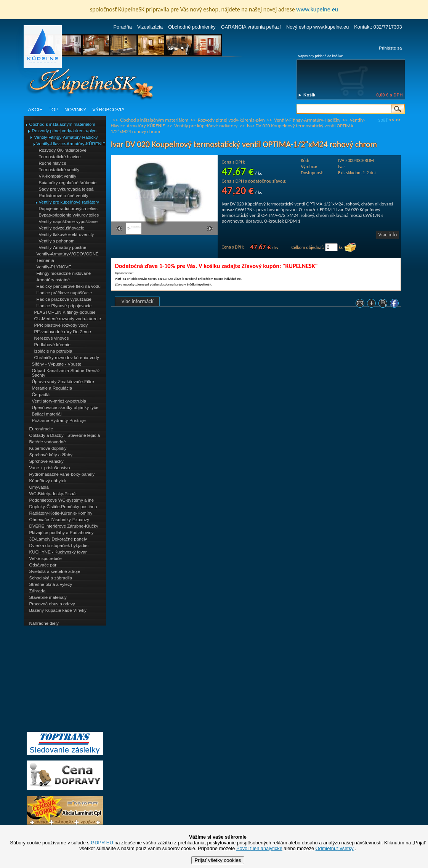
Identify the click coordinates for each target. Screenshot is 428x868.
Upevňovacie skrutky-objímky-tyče (65, 408)
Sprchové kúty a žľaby (51, 455)
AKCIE (35, 110)
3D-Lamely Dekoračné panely (58, 539)
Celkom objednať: (308, 247)
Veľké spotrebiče (46, 558)
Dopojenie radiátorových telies (68, 209)
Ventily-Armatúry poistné (63, 247)
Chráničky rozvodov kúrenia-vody (67, 358)
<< (391, 120)
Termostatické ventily (59, 170)
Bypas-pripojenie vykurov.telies (69, 215)
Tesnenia (45, 260)
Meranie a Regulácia (52, 388)
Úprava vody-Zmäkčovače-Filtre (63, 382)
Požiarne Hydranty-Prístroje (59, 420)
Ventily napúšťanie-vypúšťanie (68, 221)
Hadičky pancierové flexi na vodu (69, 286)
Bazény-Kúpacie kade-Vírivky (58, 610)
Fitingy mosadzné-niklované (64, 273)
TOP (53, 110)
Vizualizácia (150, 27)
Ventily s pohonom (57, 241)
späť (383, 120)
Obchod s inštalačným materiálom (62, 124)
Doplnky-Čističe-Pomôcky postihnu (63, 507)
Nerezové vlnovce (52, 338)
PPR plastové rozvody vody (61, 325)
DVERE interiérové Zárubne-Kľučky (64, 526)
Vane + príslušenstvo (50, 468)
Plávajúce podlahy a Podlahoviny (62, 533)
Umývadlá (39, 487)
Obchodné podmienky (192, 27)
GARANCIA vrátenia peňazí (251, 27)
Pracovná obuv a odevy (52, 604)
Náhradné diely (44, 623)
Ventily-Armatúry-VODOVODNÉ (68, 254)
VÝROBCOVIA (108, 110)
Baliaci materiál (47, 414)
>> (398, 120)
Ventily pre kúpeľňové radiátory (69, 202)
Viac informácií (138, 301)
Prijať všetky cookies (218, 860)
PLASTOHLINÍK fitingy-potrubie (65, 312)
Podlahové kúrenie (52, 345)
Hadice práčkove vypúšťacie (64, 299)
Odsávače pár (43, 565)
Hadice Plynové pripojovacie (64, 306)
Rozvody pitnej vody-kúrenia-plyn (64, 131)
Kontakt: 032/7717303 (378, 27)
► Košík (307, 95)
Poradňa (123, 27)
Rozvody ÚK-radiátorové (63, 150)
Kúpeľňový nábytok (48, 481)
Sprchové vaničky (46, 461)
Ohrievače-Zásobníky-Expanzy (59, 520)
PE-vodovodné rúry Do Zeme (63, 332)
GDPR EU (102, 843)
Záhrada (38, 591)
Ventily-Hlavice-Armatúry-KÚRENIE (71, 144)
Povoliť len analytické (259, 848)
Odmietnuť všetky (335, 848)
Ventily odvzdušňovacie (62, 228)
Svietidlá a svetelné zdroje (55, 571)
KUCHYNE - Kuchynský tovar (58, 552)
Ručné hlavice (53, 163)
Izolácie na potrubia (53, 351)
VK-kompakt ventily (58, 176)
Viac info (388, 235)
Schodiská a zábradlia (51, 578)
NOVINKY (75, 110)
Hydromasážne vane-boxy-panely (62, 474)
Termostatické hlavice (60, 157)
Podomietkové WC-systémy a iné (62, 500)
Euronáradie (41, 429)
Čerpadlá (41, 395)
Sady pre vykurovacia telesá (66, 189)
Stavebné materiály (48, 597)
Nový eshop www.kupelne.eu (317, 27)
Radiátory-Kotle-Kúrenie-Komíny (61, 513)
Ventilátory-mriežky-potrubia (59, 401)
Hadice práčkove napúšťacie (64, 293)
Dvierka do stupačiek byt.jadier (59, 546)
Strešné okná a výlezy (51, 584)
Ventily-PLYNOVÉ (54, 267)
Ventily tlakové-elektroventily (67, 234)
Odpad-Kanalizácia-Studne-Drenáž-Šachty (67, 373)
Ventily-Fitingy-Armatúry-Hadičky (66, 137)
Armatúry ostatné (53, 280)
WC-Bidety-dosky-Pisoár (53, 494)
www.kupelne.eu (317, 9)
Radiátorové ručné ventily (64, 196)
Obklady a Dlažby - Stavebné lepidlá (65, 435)
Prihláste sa (390, 48)
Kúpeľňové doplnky (48, 448)
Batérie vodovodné (48, 442)
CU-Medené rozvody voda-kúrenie (68, 319)
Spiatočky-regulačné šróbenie (68, 183)
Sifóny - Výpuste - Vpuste (57, 364)
